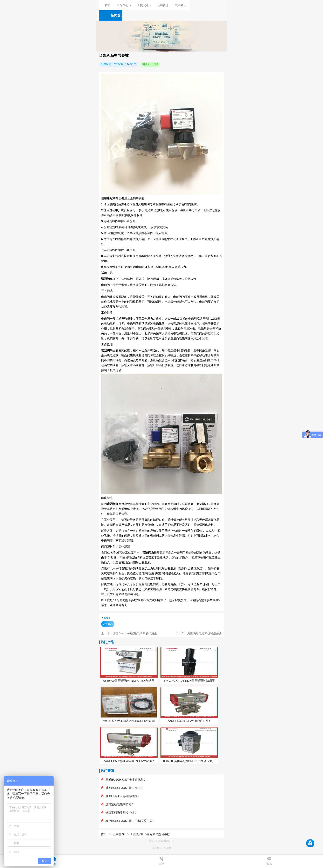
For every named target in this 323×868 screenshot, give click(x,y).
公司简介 (163, 5)
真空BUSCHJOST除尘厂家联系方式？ (128, 821)
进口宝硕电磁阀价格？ (118, 804)
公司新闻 (119, 834)
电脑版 (168, 848)
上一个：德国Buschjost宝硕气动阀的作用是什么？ (133, 633)
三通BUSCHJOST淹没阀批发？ (124, 780)
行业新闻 (137, 834)
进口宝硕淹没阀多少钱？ (119, 813)
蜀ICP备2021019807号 (162, 841)
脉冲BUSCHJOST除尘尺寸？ (122, 788)
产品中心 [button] (124, 5)
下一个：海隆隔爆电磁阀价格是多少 (199, 633)
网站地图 (156, 848)
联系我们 (181, 5)
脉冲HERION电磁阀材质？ (120, 796)
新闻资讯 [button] (144, 5)
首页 (108, 5)
